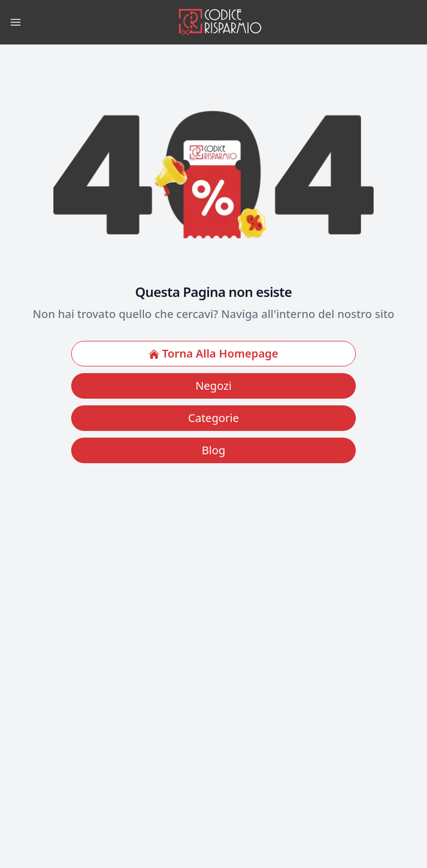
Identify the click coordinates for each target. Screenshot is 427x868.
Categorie (213, 418)
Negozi (213, 386)
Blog (214, 450)
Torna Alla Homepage (213, 353)
